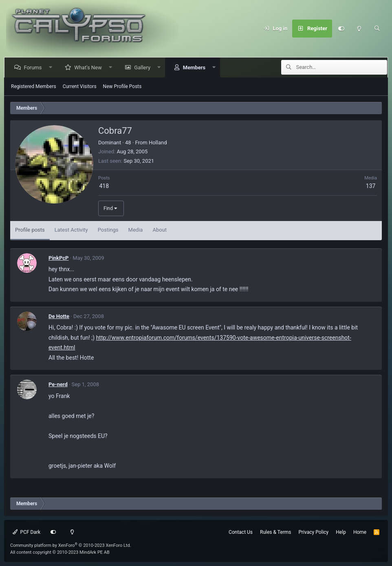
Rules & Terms (275, 532)
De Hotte (59, 316)
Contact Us (241, 532)
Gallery (144, 67)
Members (195, 67)
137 (371, 186)
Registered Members (34, 86)
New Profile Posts (122, 86)
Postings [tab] (108, 230)
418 (104, 186)
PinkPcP (59, 258)
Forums (34, 67)
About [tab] (160, 230)
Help (341, 532)
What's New (90, 67)
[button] (52, 67)
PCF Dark (26, 532)
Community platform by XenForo (71, 545)
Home (360, 532)
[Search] (377, 29)
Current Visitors (80, 86)
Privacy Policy (313, 532)
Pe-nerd (58, 384)
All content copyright (60, 552)
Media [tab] (136, 230)
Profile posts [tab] (30, 230)
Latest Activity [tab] (71, 230)
